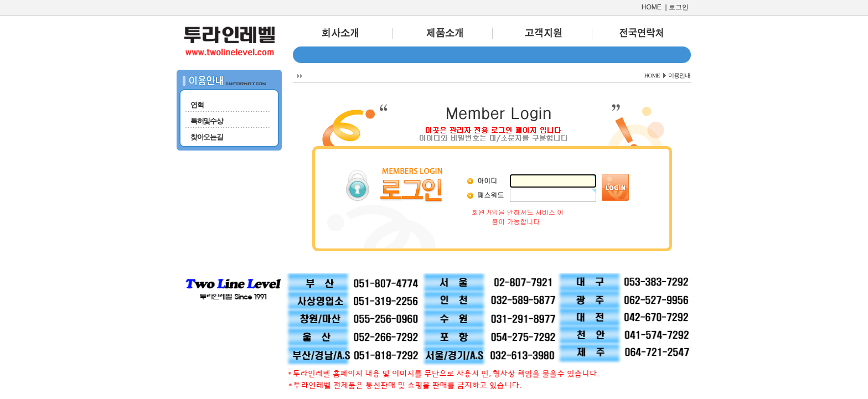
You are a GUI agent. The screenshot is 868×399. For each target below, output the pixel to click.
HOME (652, 7)
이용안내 (679, 75)
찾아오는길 (207, 137)
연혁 (197, 105)
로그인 (679, 7)
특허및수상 (207, 121)
